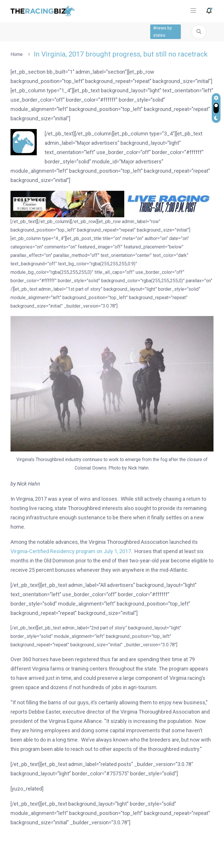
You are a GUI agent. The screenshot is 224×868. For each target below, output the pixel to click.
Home (18, 54)
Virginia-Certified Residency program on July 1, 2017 (71, 551)
